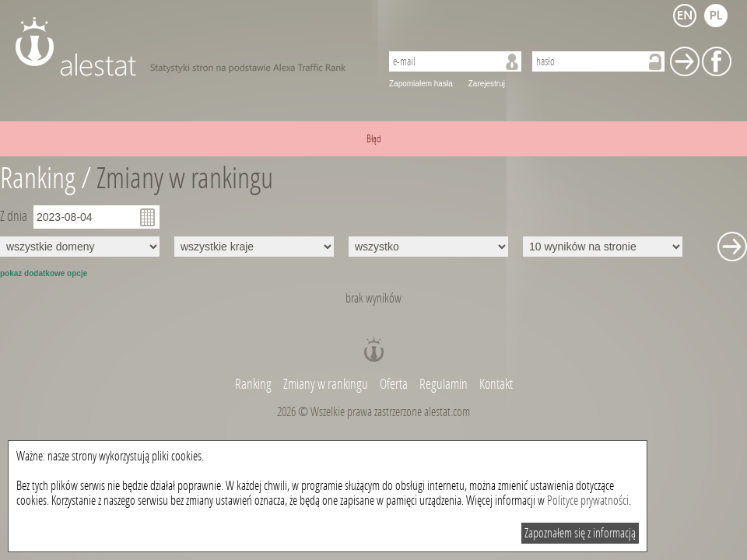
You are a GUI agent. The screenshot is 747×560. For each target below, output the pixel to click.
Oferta (394, 384)
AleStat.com (189, 47)
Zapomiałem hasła (421, 84)
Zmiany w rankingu (185, 178)
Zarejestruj (487, 84)
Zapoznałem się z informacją (580, 533)
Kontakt (496, 384)
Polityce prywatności (588, 500)
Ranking (254, 384)
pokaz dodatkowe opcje (44, 273)
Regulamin (444, 384)
